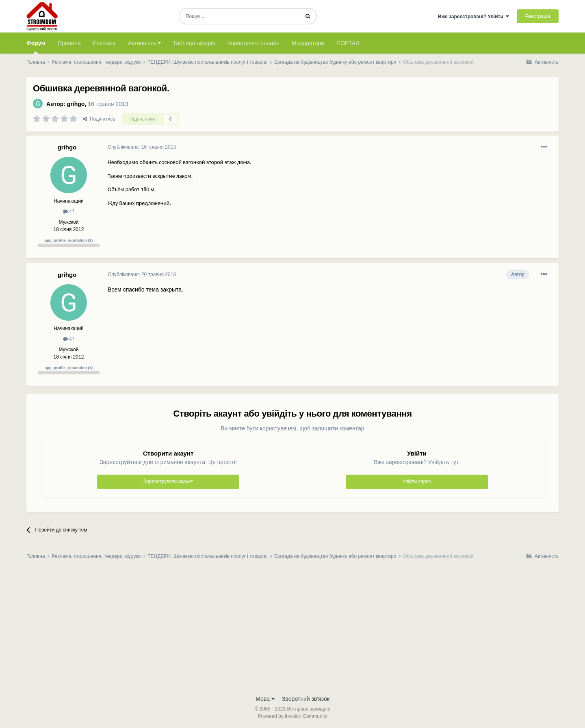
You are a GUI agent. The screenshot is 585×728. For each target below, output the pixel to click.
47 (69, 212)
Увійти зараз (417, 482)
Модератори (308, 43)
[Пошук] (239, 16)
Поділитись (99, 119)
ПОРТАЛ (348, 43)
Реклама (104, 43)
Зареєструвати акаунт (168, 482)
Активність (144, 43)
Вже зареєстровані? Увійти (474, 17)
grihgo (76, 104)
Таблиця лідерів (194, 43)
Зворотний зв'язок (306, 699)
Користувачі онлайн (253, 43)
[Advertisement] (292, 630)
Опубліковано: (142, 147)
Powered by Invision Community (292, 716)
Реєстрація (538, 16)
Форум (36, 47)
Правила (69, 43)
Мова (265, 699)
